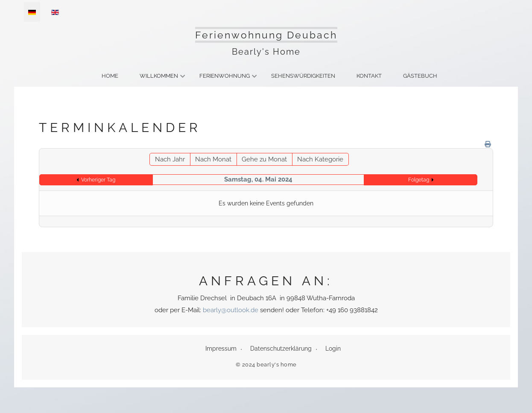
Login (333, 349)
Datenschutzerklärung (281, 349)
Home (110, 76)
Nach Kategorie (320, 159)
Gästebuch (420, 76)
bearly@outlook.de (231, 310)
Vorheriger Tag (98, 180)
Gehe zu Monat (264, 159)
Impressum (221, 349)
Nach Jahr (170, 159)
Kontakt (369, 76)
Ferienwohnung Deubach (266, 35)
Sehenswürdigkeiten (303, 76)
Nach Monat (213, 159)
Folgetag (419, 180)
